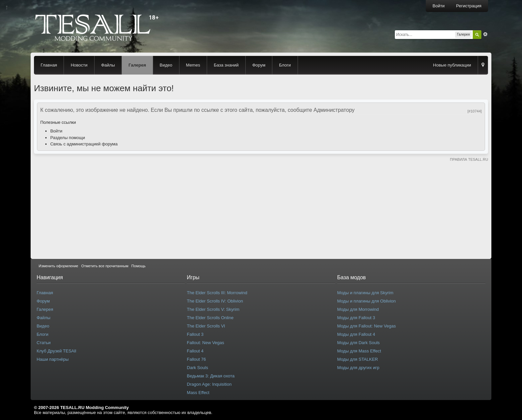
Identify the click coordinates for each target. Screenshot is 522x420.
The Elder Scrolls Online (210, 318)
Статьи (44, 343)
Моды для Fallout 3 (356, 318)
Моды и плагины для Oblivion (367, 301)
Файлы (108, 65)
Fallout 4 (195, 351)
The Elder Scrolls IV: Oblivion (215, 301)
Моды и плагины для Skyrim (365, 293)
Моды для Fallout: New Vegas (367, 326)
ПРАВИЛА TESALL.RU (469, 159)
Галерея (137, 65)
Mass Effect (198, 393)
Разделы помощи (68, 138)
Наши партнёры (53, 359)
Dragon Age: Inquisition (209, 384)
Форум (259, 65)
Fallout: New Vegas (205, 343)
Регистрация (469, 6)
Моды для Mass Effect (359, 351)
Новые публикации (452, 65)
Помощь (139, 266)
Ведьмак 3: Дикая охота (211, 376)
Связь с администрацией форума (84, 144)
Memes (193, 65)
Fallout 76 (196, 359)
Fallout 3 (195, 334)
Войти (438, 6)
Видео (166, 65)
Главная (49, 65)
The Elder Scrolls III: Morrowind (217, 293)
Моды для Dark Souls (359, 343)
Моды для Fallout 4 (356, 334)
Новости (79, 65)
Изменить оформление (58, 266)
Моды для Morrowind (358, 309)
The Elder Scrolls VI (206, 326)
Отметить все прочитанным (105, 266)
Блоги (285, 65)
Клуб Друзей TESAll (56, 351)
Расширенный (485, 34)
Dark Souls (197, 368)
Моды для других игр (358, 368)
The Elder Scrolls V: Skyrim (213, 309)
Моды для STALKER (358, 359)
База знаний (226, 65)
